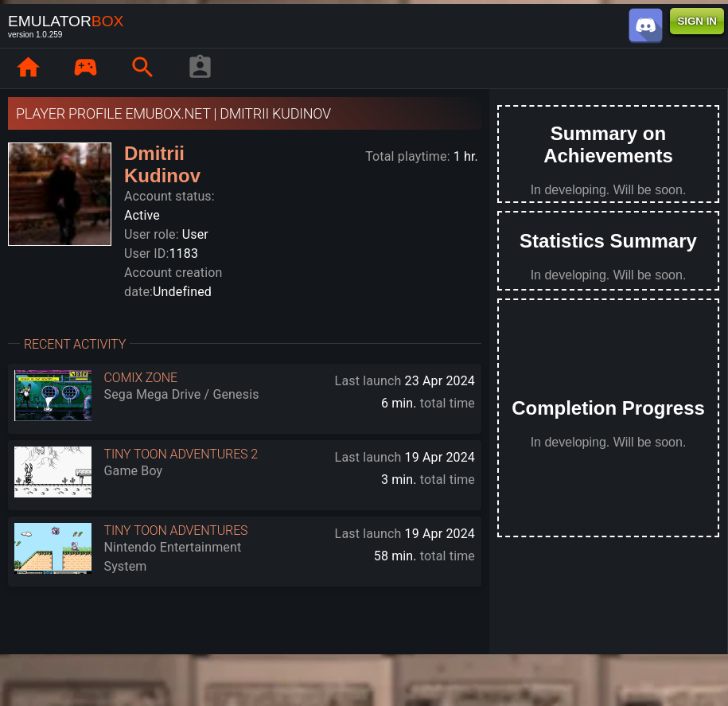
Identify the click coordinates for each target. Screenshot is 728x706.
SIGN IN (697, 21)
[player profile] (200, 68)
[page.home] (28, 68)
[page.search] (142, 68)
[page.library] (85, 68)
